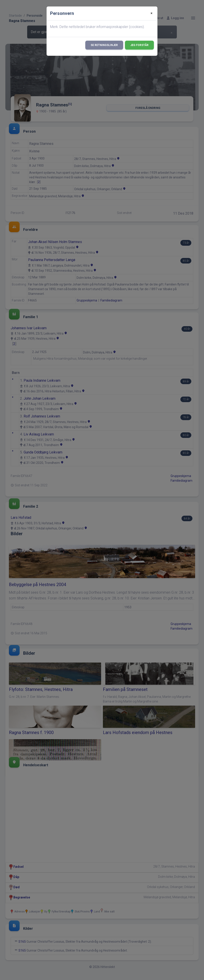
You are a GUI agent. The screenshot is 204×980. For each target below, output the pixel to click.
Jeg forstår (139, 45)
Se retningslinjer (104, 45)
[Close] (152, 13)
